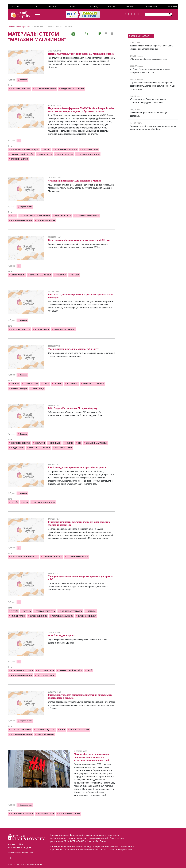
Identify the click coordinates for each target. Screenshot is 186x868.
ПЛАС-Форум (151, 7)
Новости (14, 7)
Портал (130, 7)
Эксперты (53, 7)
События (92, 7)
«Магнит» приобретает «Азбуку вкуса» (148, 59)
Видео (111, 7)
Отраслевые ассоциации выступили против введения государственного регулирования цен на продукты (153, 86)
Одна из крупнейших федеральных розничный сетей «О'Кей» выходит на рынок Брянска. (78, 641)
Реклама (173, 7)
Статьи (33, 7)
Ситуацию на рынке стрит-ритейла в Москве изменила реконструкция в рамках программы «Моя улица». (82, 355)
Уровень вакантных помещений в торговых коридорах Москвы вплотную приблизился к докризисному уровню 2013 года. (78, 246)
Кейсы (73, 7)
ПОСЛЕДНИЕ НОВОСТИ (140, 36)
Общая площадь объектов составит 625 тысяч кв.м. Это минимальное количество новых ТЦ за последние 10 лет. (75, 414)
